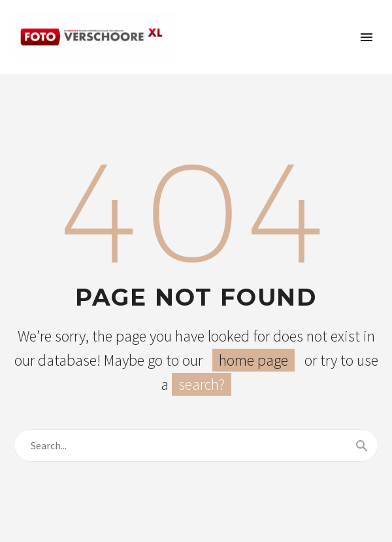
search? (202, 384)
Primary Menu (367, 37)
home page (253, 360)
